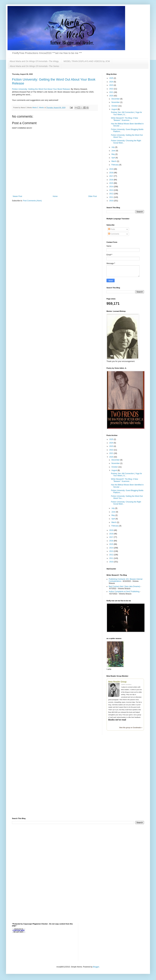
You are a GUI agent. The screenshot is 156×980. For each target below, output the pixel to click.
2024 (112, 82)
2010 (112, 201)
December (116, 99)
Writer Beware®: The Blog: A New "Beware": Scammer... (124, 119)
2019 (112, 169)
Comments (114, 234)
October (115, 106)
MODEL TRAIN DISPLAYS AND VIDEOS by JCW (87, 61)
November (116, 102)
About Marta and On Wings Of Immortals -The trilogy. (34, 61)
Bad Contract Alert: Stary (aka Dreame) (124, 586)
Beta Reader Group (117, 682)
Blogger (96, 967)
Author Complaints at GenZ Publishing (124, 592)
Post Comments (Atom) (32, 201)
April (113, 158)
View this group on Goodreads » (131, 728)
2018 (112, 173)
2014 (112, 187)
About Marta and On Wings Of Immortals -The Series (34, 66)
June (114, 151)
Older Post (92, 196)
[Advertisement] (34, 778)
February (115, 165)
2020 (112, 96)
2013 (112, 190)
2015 (112, 183)
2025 (112, 78)
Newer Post (17, 196)
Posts (112, 229)
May (113, 154)
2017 (112, 176)
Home (55, 196)
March (114, 161)
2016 (112, 180)
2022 (112, 89)
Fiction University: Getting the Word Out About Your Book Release (41, 89)
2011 (112, 197)
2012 (112, 194)
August (115, 109)
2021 (112, 92)
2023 (112, 85)
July (113, 147)
